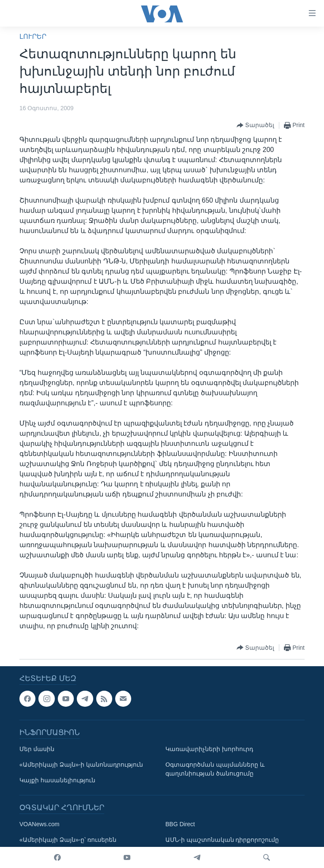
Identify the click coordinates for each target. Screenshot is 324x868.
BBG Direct (180, 824)
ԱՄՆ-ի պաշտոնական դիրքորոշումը (222, 840)
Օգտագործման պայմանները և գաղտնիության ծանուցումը (215, 769)
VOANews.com (39, 824)
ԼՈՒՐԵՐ (33, 37)
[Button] (255, 125)
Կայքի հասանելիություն (57, 780)
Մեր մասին (37, 749)
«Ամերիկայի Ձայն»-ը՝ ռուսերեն (68, 840)
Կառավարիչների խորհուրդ (209, 749)
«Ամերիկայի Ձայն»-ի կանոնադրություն (81, 765)
